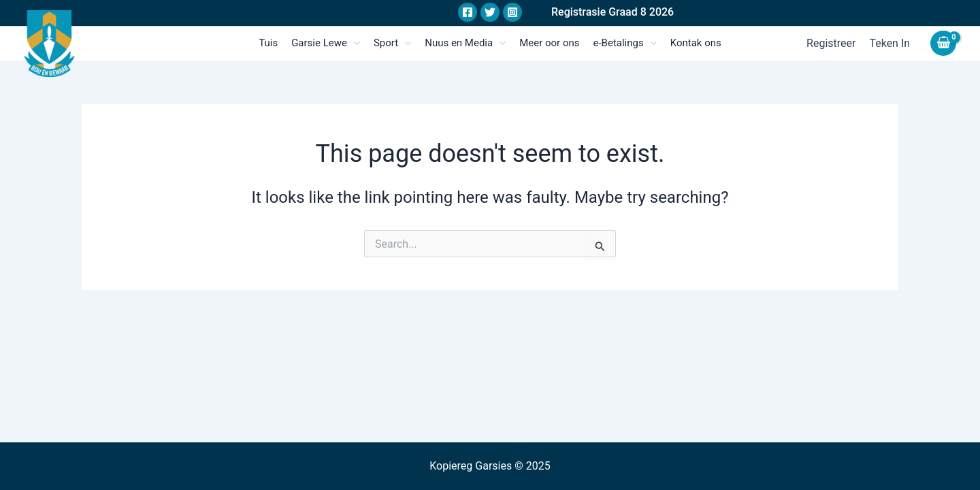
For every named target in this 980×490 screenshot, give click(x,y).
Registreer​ (831, 43)
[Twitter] (490, 12)
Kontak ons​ (696, 43)
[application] (354, 43)
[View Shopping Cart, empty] (943, 43)
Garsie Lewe (326, 43)
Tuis (268, 43)
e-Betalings (625, 43)
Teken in (889, 43)
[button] (612, 13)
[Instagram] (512, 12)
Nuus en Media (465, 43)
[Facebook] (468, 12)
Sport (392, 43)
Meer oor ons (549, 43)
